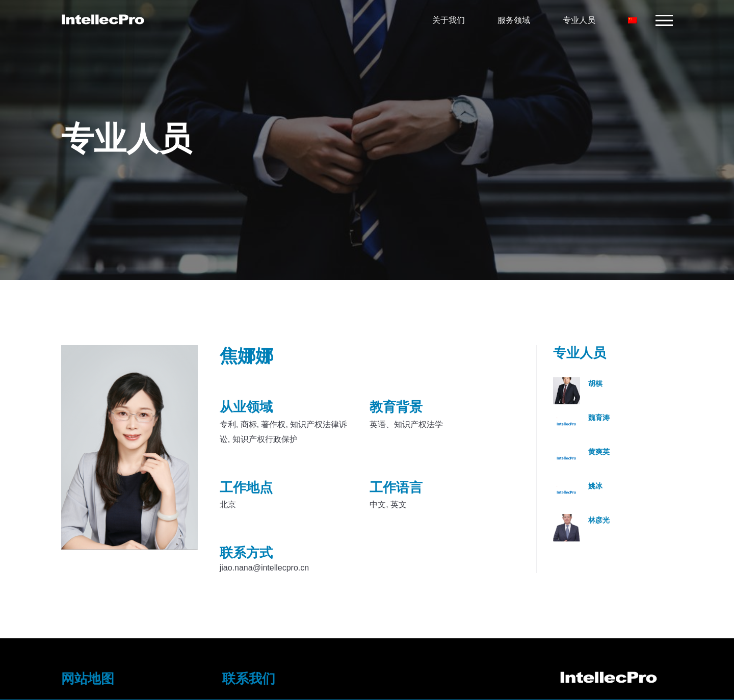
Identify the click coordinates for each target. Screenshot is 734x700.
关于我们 (445, 20)
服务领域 (511, 20)
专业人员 (576, 20)
